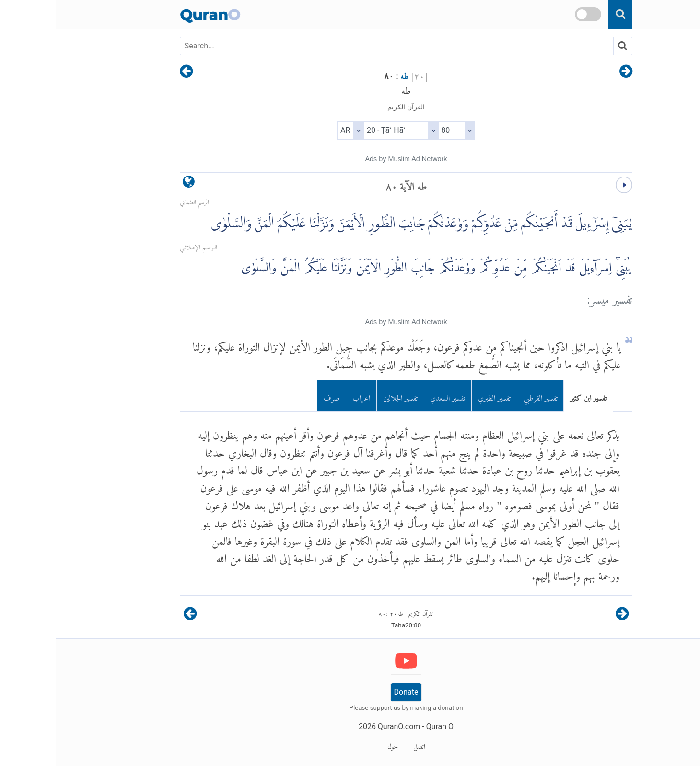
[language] (133, 184)
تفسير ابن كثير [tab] (532, 396)
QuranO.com (343, 726)
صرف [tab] (276, 396)
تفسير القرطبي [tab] (484, 396)
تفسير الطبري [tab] (438, 396)
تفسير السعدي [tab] (391, 396)
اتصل (363, 745)
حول (337, 745)
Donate (350, 692)
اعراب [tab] (305, 396)
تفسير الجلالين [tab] (344, 396)
